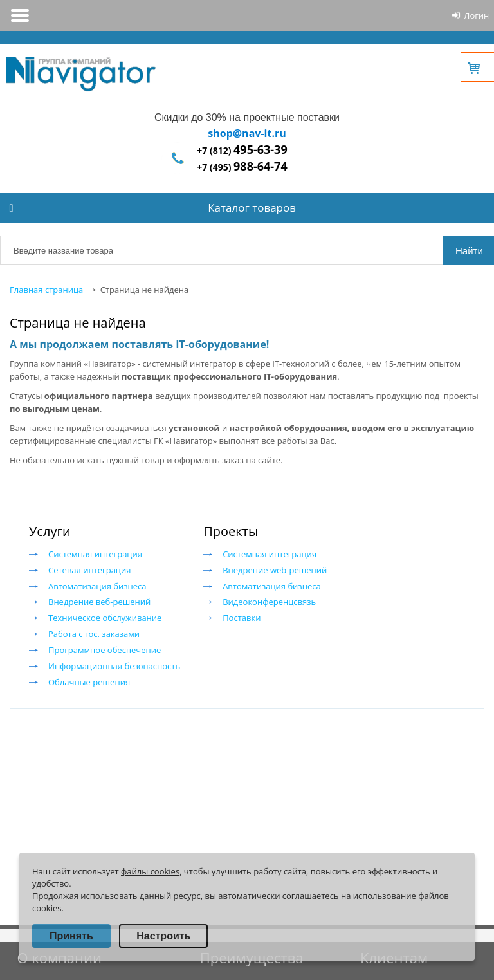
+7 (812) (242, 150)
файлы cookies (150, 871)
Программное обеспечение (105, 650)
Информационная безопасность (114, 666)
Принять (71, 936)
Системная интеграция (95, 554)
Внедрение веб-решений (99, 602)
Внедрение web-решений (275, 570)
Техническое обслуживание (105, 618)
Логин (476, 15)
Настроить (163, 936)
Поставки (242, 618)
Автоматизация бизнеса (97, 586)
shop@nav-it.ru (247, 133)
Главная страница (46, 290)
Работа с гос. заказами (94, 634)
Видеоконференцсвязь (269, 602)
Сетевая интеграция (89, 570)
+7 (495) (242, 167)
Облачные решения (89, 682)
